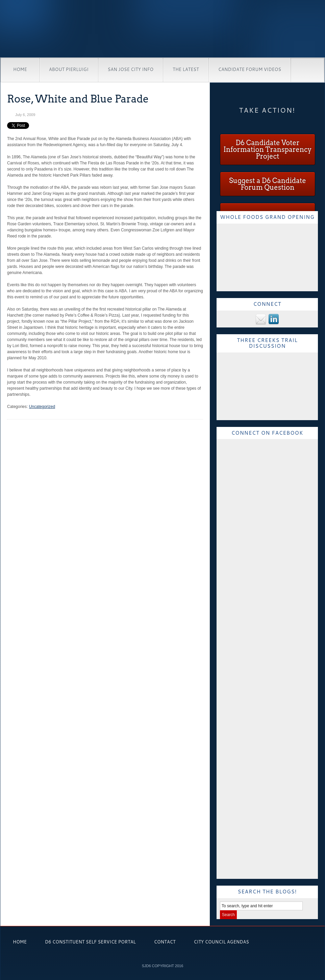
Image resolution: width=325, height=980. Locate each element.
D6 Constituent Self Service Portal (90, 942)
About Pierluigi (69, 69)
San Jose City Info (131, 69)
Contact (165, 942)
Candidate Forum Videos (250, 69)
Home (20, 69)
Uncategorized (42, 407)
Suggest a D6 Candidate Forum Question (268, 184)
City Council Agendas (221, 942)
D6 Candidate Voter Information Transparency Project (267, 150)
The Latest (186, 69)
